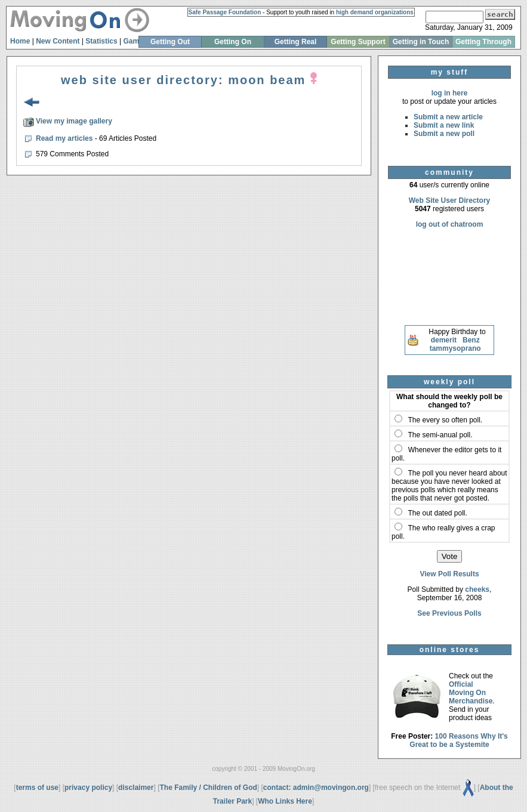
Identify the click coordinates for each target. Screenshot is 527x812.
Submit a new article (448, 117)
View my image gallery (74, 121)
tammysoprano (455, 348)
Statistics (101, 41)
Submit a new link (444, 125)
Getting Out (170, 42)
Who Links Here (285, 801)
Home (20, 41)
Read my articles (65, 138)
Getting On (233, 42)
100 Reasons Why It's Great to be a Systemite (459, 740)
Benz (471, 340)
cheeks (477, 589)
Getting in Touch (421, 42)
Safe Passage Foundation (225, 12)
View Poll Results (449, 574)
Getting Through (483, 42)
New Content (58, 41)
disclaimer (136, 788)
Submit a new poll (444, 134)
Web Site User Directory (450, 200)
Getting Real (296, 42)
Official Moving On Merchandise (471, 693)
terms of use (37, 788)
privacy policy (88, 788)
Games (135, 41)
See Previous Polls (449, 613)
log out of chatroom (450, 224)
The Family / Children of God (208, 788)
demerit (444, 340)
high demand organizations (375, 12)
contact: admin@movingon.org (316, 788)
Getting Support (358, 42)
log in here (450, 93)
